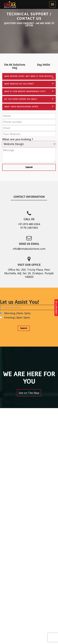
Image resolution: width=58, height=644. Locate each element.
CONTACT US (56, 308)
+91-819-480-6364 (29, 224)
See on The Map (29, 393)
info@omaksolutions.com (29, 249)
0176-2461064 (29, 228)
